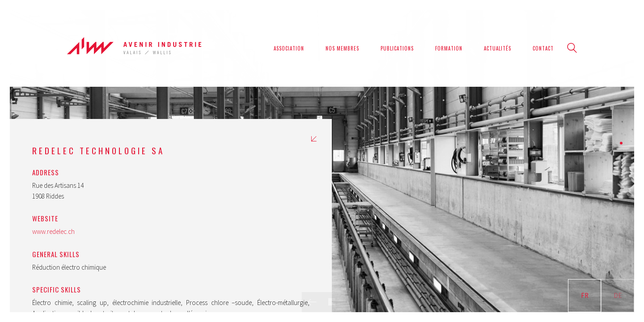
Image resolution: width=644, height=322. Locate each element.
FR (585, 295)
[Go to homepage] (134, 48)
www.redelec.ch (53, 231)
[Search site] (572, 49)
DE (618, 295)
